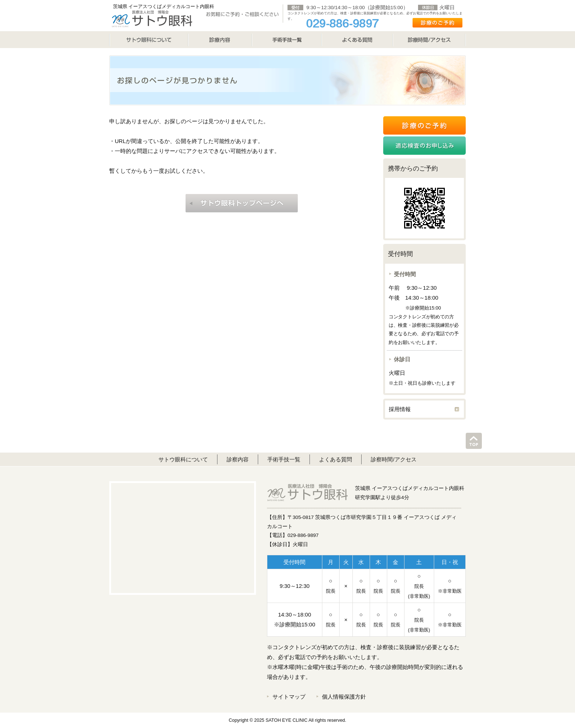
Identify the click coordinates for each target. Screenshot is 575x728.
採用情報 (400, 409)
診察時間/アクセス (393, 459)
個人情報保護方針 (344, 697)
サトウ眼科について (149, 40)
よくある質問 (357, 40)
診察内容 (238, 459)
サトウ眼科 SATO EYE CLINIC (152, 18)
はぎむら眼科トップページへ (242, 203)
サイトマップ (289, 697)
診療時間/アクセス (429, 40)
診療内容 (220, 40)
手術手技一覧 (284, 459)
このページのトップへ (474, 441)
